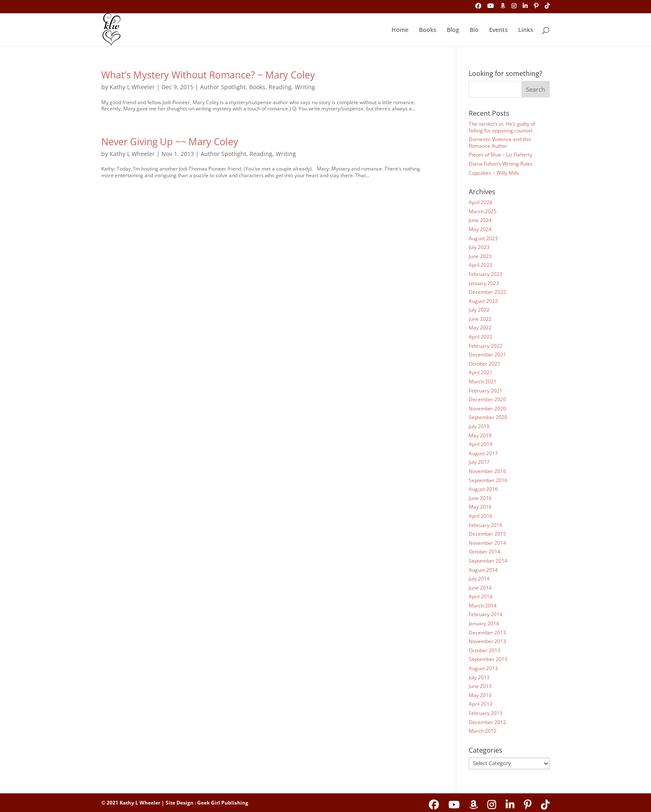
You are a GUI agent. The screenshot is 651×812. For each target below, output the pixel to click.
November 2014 (487, 543)
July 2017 (479, 462)
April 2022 (481, 337)
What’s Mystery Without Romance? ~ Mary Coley (208, 75)
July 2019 (479, 426)
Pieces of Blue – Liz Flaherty (500, 155)
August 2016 (483, 489)
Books (428, 30)
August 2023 (483, 238)
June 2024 (480, 220)
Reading (280, 87)
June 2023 (480, 256)
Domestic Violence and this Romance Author (500, 143)
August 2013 (483, 668)
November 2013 (487, 641)
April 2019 (481, 444)
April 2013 (481, 704)
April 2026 (481, 202)
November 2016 (487, 471)
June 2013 (480, 686)
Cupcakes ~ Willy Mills (494, 173)
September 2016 (488, 480)
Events (498, 30)
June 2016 (480, 498)
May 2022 (480, 328)
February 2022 (486, 346)
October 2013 (485, 650)
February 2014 (486, 614)
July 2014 (479, 579)
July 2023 (479, 247)
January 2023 (484, 283)
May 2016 (480, 507)
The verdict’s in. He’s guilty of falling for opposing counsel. (502, 127)
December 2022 (487, 292)
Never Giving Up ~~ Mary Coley (170, 141)
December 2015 (487, 534)
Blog (453, 30)
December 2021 (487, 355)
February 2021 (486, 391)
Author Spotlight (223, 87)
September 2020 (488, 417)
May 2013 (480, 695)
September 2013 (488, 659)
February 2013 (486, 713)
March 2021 (483, 382)
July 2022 (479, 310)
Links (526, 30)
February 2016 (486, 525)
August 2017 (483, 453)
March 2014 (483, 606)
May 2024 (480, 229)
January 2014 (484, 623)
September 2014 (488, 561)
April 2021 (481, 372)
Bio (474, 30)
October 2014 (485, 552)
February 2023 (486, 274)
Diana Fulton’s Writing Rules (501, 164)
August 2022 (483, 301)
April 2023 (481, 265)
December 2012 (487, 722)
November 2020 (487, 408)
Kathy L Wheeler (132, 87)
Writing (305, 87)
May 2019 (480, 435)
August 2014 (483, 570)
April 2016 (481, 516)
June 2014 (480, 588)
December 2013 (487, 633)
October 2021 (485, 364)
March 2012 (483, 731)
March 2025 (483, 211)
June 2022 (480, 319)
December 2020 (487, 399)
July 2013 (479, 677)
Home (400, 30)
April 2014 (481, 596)
